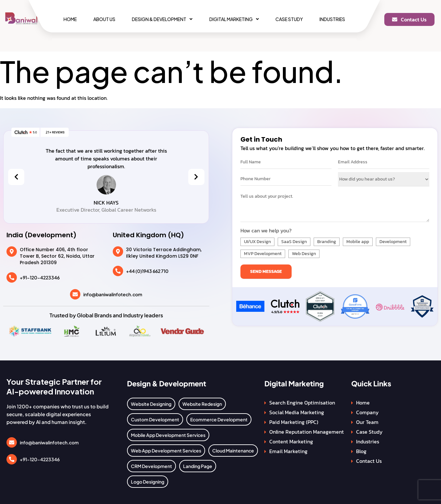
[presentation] (16, 177)
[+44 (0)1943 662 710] (118, 271)
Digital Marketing (234, 19)
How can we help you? (266, 230)
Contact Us (369, 461)
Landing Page (198, 466)
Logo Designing (148, 482)
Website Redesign (202, 404)
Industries (332, 19)
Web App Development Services (166, 451)
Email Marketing (288, 451)
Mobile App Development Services (168, 435)
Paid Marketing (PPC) (294, 422)
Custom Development (155, 419)
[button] (162, 19)
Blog (361, 451)
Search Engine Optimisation (302, 403)
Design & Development (162, 19)
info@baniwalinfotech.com (113, 294)
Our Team (367, 422)
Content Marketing (291, 441)
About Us (104, 19)
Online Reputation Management (307, 432)
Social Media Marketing (297, 412)
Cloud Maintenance (233, 451)
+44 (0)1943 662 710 (147, 271)
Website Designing (151, 404)
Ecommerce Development (219, 419)
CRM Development (151, 466)
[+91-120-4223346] (12, 277)
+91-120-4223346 (40, 277)
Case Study (289, 19)
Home (70, 19)
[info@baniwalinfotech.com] (75, 294)
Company (367, 412)
